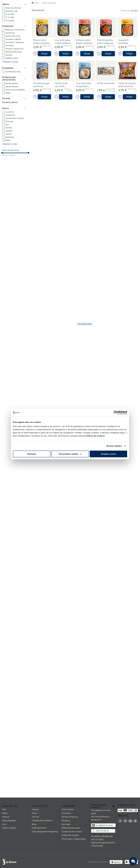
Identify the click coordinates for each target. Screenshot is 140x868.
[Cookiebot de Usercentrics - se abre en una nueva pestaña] (116, 413)
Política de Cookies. (95, 436)
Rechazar (32, 454)
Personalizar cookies (70, 454)
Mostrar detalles (114, 446)
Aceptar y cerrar (108, 454)
